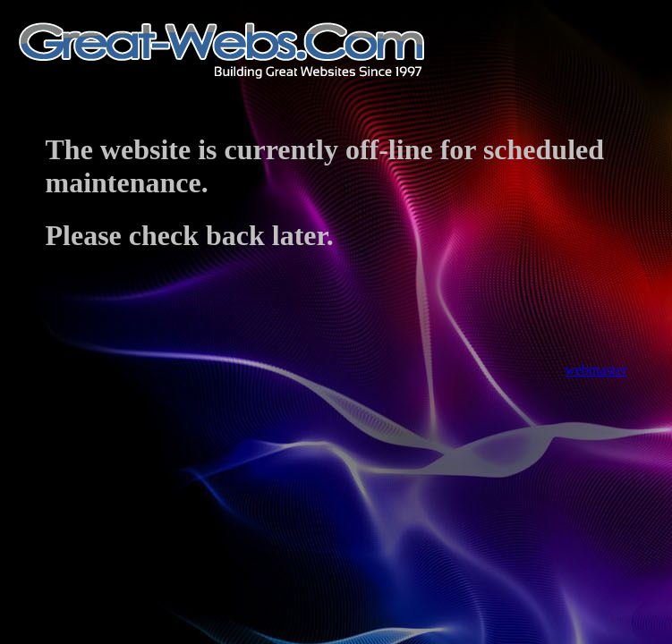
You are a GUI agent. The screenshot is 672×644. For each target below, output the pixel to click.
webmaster (595, 370)
